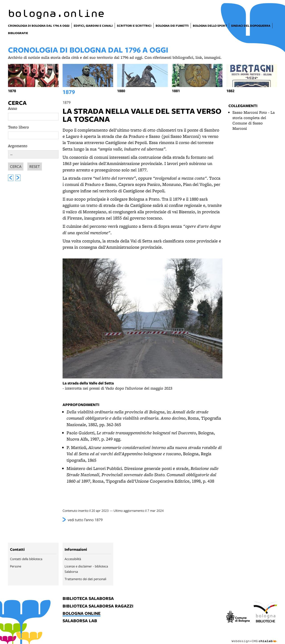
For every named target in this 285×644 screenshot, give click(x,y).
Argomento (18, 146)
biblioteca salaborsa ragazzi (98, 606)
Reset (35, 166)
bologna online (81, 614)
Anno (13, 108)
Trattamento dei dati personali (85, 579)
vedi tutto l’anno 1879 (85, 520)
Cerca (17, 103)
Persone (16, 566)
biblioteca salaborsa (88, 599)
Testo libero (18, 127)
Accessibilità (73, 559)
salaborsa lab (80, 621)
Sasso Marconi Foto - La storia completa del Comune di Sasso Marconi (254, 120)
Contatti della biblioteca (26, 559)
